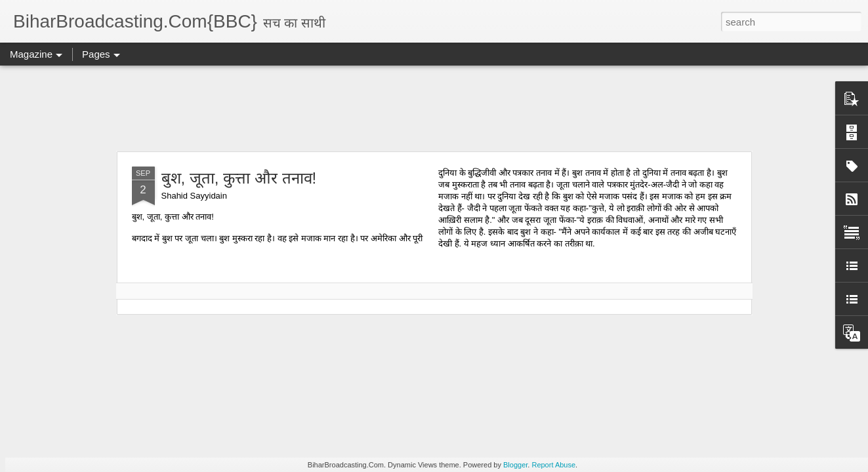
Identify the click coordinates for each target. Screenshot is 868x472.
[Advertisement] (434, 108)
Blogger (515, 465)
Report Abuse (553, 465)
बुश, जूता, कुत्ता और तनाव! (239, 178)
